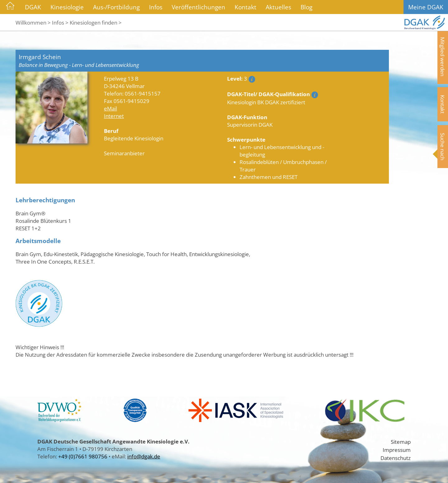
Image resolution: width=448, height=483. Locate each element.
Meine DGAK (426, 7)
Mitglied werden (443, 57)
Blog (306, 7)
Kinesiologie (67, 7)
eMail (110, 108)
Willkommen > (33, 22)
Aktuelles (278, 7)
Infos (156, 7)
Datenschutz (396, 458)
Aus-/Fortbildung (116, 7)
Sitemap (401, 442)
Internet (114, 116)
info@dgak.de (144, 456)
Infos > (60, 22)
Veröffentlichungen (198, 7)
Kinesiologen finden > (96, 22)
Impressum (397, 450)
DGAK (33, 7)
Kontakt (245, 7)
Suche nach (443, 147)
